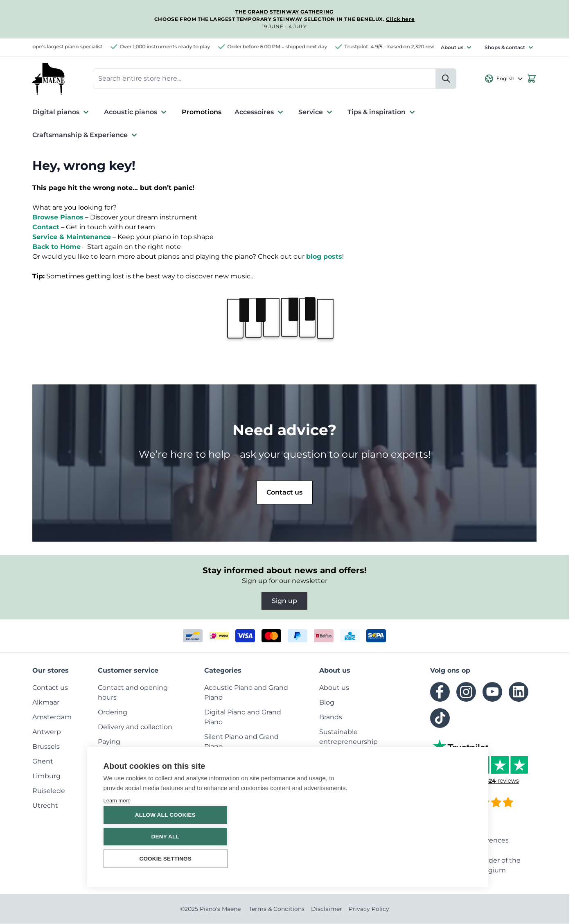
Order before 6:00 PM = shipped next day (282, 46)
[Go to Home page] (49, 79)
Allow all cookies (422, 815)
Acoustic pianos (136, 113)
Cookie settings (150, 859)
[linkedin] (519, 692)
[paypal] (298, 636)
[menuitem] (50, 688)
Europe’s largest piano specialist (68, 46)
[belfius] (324, 636)
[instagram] (466, 692)
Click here (400, 19)
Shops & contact (505, 47)
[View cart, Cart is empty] (532, 79)
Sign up (284, 601)
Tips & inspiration (382, 113)
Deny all (422, 837)
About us (452, 47)
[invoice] (376, 636)
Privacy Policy (369, 909)
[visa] (245, 636)
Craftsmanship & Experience (86, 136)
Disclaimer (327, 909)
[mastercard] (271, 636)
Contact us (284, 493)
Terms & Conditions (277, 909)
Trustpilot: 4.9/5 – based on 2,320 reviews (399, 46)
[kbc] (350, 636)
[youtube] (492, 692)
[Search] (446, 79)
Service (316, 113)
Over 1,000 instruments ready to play (170, 46)
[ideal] (219, 636)
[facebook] (440, 692)
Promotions (202, 112)
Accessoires (260, 113)
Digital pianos (62, 113)
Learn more (117, 841)
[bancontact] (193, 636)
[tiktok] (440, 718)
